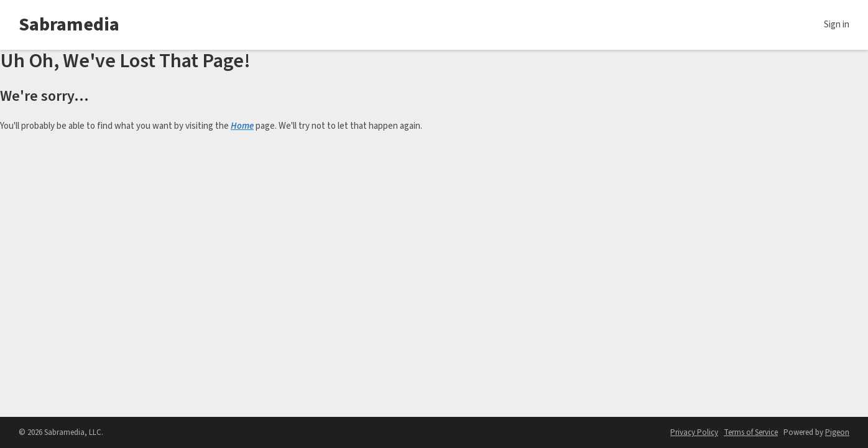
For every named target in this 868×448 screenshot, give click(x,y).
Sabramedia (69, 25)
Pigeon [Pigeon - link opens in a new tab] (837, 432)
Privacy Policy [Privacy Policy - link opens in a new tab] (694, 432)
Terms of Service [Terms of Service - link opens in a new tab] (751, 432)
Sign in (837, 25)
